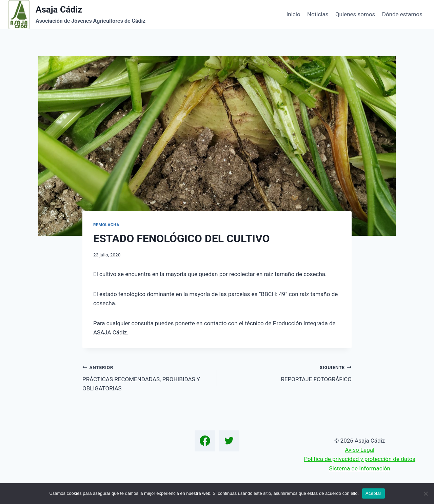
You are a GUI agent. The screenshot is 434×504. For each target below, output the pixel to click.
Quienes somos (355, 14)
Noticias (318, 14)
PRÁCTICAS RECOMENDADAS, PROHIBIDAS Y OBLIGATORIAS (147, 377)
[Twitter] (229, 441)
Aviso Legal (360, 450)
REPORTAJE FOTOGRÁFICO (287, 373)
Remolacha (106, 225)
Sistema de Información (359, 468)
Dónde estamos (402, 14)
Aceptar (373, 493)
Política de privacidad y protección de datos (359, 459)
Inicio (293, 14)
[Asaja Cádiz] (77, 15)
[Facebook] (205, 441)
